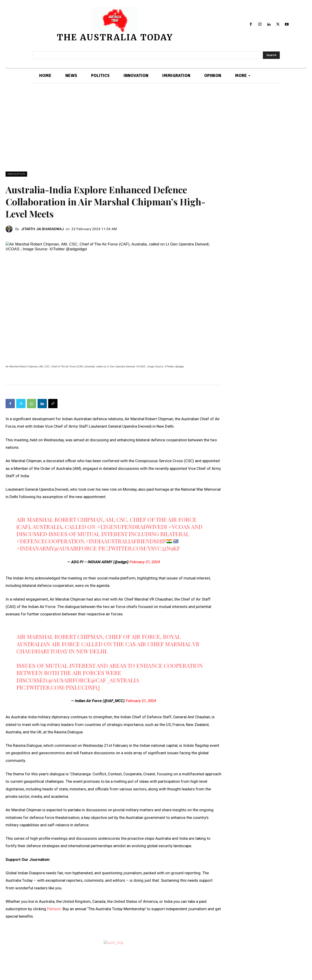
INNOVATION (16, 174)
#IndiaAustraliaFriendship (126, 541)
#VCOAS (179, 527)
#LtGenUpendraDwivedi (132, 527)
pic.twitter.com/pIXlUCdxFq (58, 687)
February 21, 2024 (145, 562)
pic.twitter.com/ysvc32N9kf (139, 548)
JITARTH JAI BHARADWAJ (42, 229)
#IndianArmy (35, 548)
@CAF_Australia (115, 680)
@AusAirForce (75, 548)
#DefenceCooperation (50, 541)
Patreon (54, 909)
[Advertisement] (156, 137)
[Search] (271, 55)
